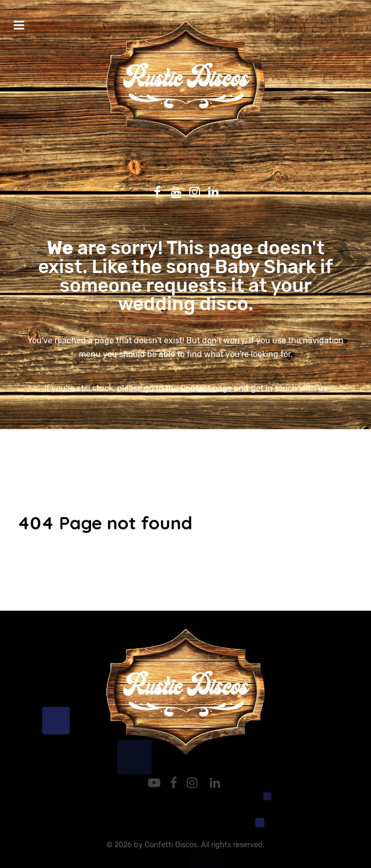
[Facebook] (175, 783)
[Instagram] (194, 783)
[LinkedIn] (215, 783)
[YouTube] (156, 783)
